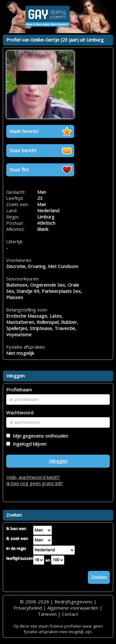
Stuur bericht (23, 150)
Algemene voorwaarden (73, 608)
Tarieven (47, 614)
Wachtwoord (20, 412)
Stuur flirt (19, 170)
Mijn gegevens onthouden (39, 436)
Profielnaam (19, 390)
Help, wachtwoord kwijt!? (33, 477)
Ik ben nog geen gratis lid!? (35, 483)
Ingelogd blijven (28, 444)
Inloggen (58, 461)
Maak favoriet (24, 131)
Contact (70, 614)
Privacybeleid (28, 608)
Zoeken (99, 577)
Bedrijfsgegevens (73, 602)
